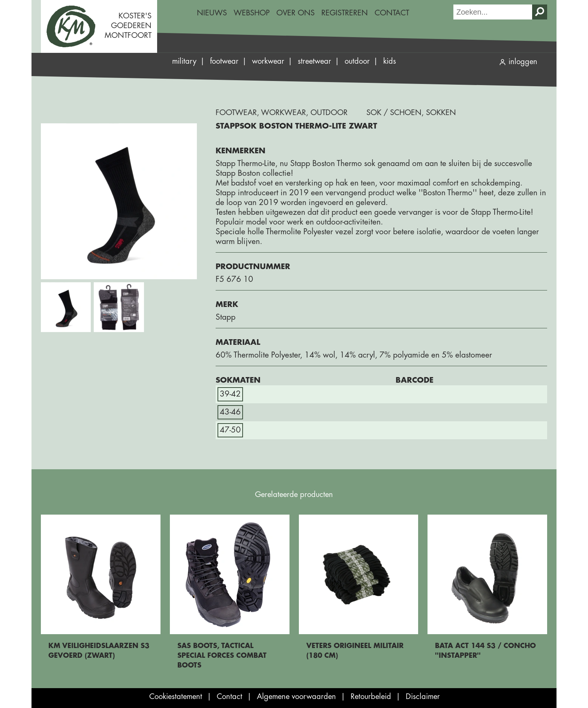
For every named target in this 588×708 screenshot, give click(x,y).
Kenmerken (241, 151)
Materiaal (238, 342)
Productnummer (253, 267)
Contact (392, 13)
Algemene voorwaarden (296, 697)
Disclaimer (423, 697)
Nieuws (212, 13)
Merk (227, 305)
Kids (390, 61)
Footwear (224, 61)
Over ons (295, 13)
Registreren (345, 13)
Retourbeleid (371, 697)
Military (184, 61)
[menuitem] (212, 13)
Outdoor (357, 61)
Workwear (268, 61)
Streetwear (314, 61)
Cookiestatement (176, 697)
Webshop (252, 13)
